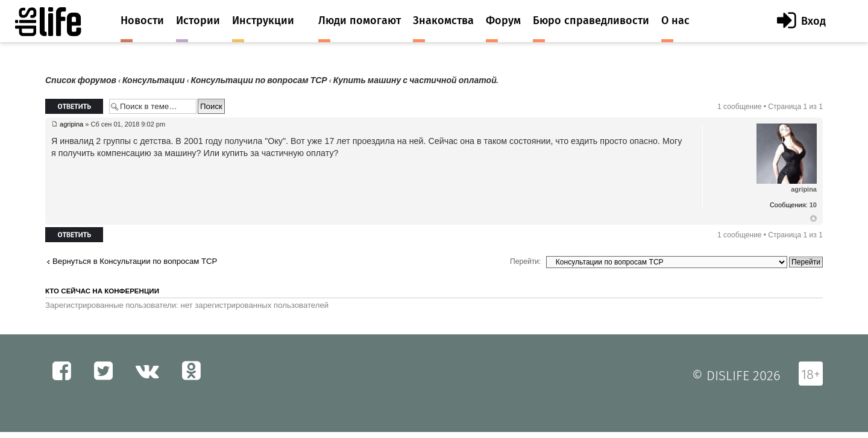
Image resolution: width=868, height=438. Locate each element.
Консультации (154, 80)
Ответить (74, 106)
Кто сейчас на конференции (102, 291)
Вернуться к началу (813, 219)
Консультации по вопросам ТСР (259, 80)
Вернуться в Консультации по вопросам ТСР (135, 261)
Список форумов (81, 80)
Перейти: (525, 261)
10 (813, 205)
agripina (71, 124)
